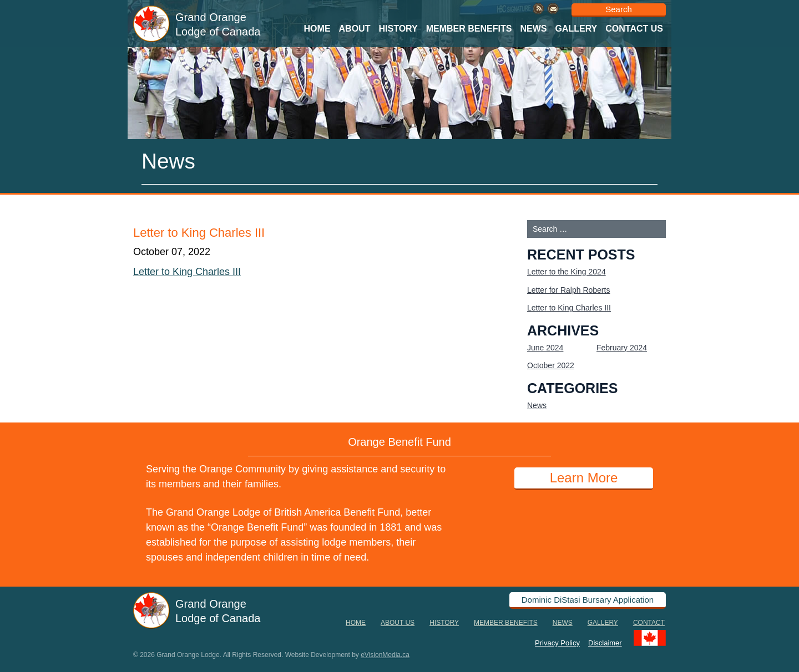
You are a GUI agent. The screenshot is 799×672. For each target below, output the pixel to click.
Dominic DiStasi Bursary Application (588, 600)
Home (317, 29)
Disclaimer (605, 642)
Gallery (576, 29)
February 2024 (622, 348)
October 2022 (551, 365)
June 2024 (545, 348)
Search (619, 9)
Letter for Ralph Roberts (568, 290)
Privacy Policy (557, 642)
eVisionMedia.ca (385, 655)
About (355, 29)
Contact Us (634, 29)
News (533, 29)
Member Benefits (469, 29)
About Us (398, 623)
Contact (649, 623)
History (398, 29)
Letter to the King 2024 (567, 272)
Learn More (584, 478)
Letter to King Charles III (187, 272)
